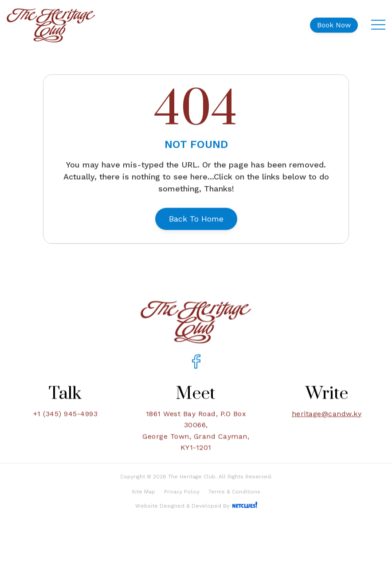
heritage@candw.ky (327, 422)
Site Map (143, 504)
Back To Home (196, 215)
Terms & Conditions (234, 504)
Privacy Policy (182, 504)
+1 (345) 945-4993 (66, 422)
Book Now (334, 22)
